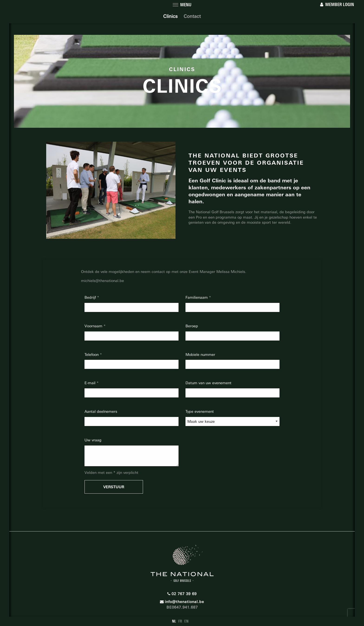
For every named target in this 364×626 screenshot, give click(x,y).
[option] (111, 190)
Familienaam (197, 297)
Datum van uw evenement (208, 383)
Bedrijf (91, 297)
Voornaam (94, 326)
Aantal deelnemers (101, 411)
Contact (192, 16)
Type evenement (200, 411)
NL (174, 621)
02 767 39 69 (182, 594)
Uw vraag (93, 440)
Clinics (170, 16)
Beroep (192, 326)
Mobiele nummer (200, 355)
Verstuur (114, 487)
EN (186, 621)
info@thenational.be (182, 602)
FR (180, 621)
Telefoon (92, 355)
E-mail (91, 383)
